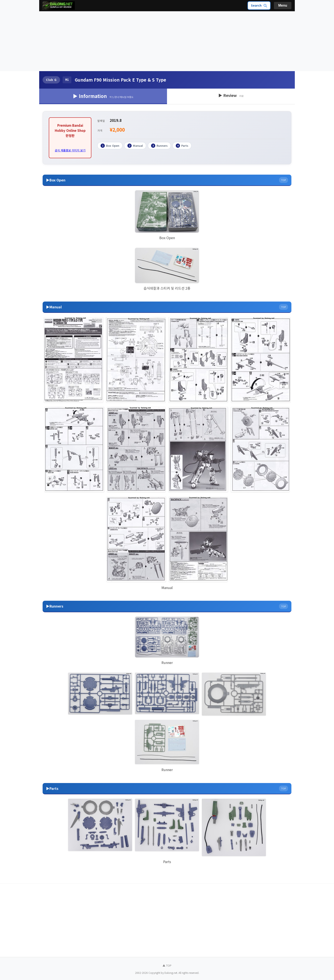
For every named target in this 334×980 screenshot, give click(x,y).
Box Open (110, 146)
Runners (159, 146)
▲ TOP (167, 965)
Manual (135, 146)
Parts (182, 146)
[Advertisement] (167, 41)
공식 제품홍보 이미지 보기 (70, 150)
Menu (283, 5)
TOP (284, 180)
